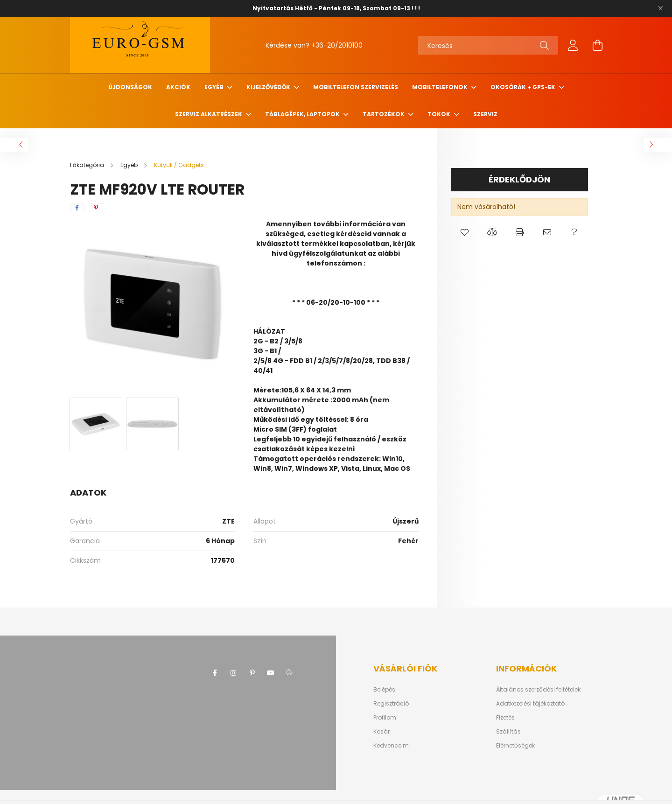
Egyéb (215, 87)
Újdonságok (130, 87)
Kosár (381, 732)
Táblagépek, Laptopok (303, 114)
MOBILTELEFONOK (441, 87)
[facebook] (77, 208)
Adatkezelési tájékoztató (530, 704)
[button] (465, 232)
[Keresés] (488, 45)
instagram (233, 673)
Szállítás (508, 732)
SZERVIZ (485, 114)
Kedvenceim (391, 746)
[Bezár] (660, 8)
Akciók (178, 87)
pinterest (252, 673)
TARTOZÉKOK (384, 114)
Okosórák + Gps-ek (524, 87)
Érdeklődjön (519, 179)
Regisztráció (391, 704)
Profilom (385, 718)
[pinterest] (96, 208)
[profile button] (573, 45)
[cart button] (597, 45)
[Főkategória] (88, 165)
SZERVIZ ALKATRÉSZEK (209, 114)
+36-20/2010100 (337, 45)
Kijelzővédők (269, 87)
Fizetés (505, 718)
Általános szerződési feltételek (538, 690)
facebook (215, 673)
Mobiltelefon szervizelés (356, 87)
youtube (271, 673)
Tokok (440, 114)
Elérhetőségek (515, 746)
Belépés (384, 690)
